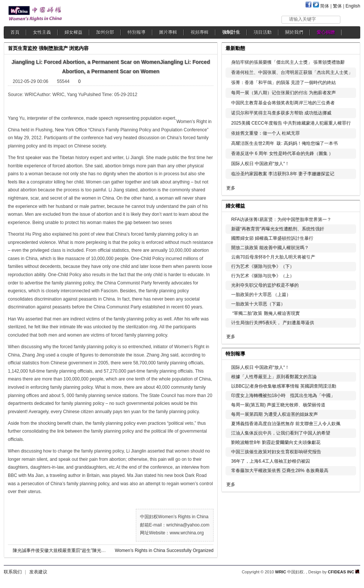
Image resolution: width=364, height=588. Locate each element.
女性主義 (42, 32)
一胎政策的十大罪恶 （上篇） (261, 295)
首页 (13, 48)
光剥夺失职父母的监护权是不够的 (265, 285)
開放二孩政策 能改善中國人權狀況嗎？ (270, 248)
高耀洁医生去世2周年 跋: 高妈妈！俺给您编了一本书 (284, 143)
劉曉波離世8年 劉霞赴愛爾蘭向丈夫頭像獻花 (276, 442)
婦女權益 (74, 32)
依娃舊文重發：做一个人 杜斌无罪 (265, 133)
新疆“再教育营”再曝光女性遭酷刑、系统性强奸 (278, 229)
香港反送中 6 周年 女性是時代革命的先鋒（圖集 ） (282, 153)
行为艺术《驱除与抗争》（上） (263, 276)
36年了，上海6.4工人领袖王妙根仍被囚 (271, 461)
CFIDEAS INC (344, 572)
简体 (325, 6)
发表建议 (38, 572)
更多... (349, 205)
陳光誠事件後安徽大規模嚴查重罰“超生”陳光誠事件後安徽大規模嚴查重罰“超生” (92, 550)
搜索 (351, 19)
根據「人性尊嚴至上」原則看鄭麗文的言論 (274, 377)
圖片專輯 (168, 32)
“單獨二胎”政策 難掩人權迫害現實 (265, 313)
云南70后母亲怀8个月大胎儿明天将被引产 (273, 257)
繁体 (337, 6)
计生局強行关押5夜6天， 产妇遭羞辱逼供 (273, 323)
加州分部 (105, 32)
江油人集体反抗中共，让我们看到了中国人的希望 (281, 433)
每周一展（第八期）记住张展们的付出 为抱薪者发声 (284, 93)
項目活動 (263, 32)
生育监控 (27, 48)
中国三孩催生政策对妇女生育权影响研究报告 (276, 452)
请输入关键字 (302, 19)
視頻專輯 (200, 32)
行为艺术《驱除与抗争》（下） (263, 266)
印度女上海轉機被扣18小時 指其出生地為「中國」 (283, 396)
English (353, 6)
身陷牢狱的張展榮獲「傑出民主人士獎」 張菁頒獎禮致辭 (288, 62)
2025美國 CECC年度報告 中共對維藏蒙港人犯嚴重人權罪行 (291, 123)
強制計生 (231, 32)
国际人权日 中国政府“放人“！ (260, 164)
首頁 (15, 32)
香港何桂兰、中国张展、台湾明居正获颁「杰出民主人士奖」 (292, 72)
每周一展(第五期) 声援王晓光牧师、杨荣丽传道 (278, 405)
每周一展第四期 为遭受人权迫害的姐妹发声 (275, 414)
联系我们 (13, 572)
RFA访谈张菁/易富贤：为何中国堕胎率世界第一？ (281, 220)
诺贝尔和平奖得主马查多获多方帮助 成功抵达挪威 (281, 113)
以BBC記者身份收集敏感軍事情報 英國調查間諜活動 (284, 386)
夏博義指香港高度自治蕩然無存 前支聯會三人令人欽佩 (286, 424)
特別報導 (137, 32)
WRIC (281, 572)
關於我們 (294, 32)
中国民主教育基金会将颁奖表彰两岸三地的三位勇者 (283, 103)
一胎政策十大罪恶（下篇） (258, 304)
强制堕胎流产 (53, 48)
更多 (231, 188)
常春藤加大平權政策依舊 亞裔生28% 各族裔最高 (280, 471)
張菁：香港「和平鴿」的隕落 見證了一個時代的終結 (284, 83)
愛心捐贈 (326, 32)
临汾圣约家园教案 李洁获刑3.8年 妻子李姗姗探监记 (283, 174)
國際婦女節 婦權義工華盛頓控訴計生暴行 (272, 238)
